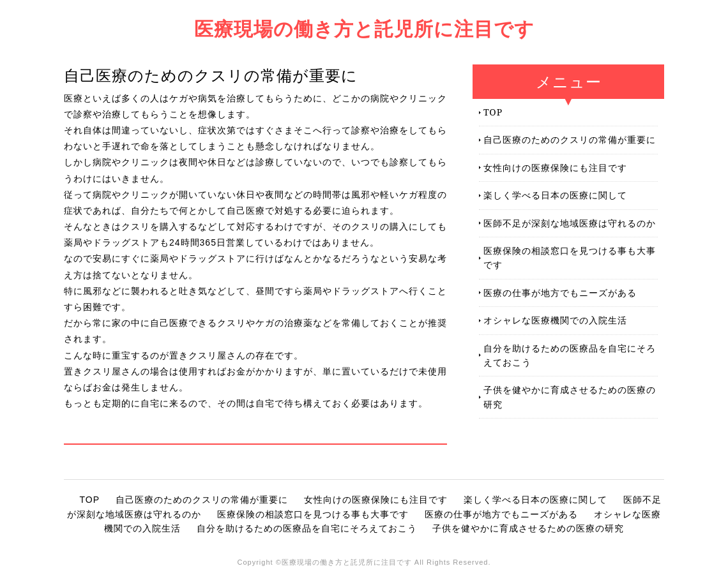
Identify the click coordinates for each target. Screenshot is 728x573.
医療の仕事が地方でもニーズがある (560, 293)
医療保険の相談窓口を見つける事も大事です (570, 257)
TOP (493, 112)
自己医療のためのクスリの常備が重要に (570, 139)
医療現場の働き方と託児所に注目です (364, 28)
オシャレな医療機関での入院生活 (555, 320)
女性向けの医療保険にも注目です (555, 167)
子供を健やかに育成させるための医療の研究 (570, 397)
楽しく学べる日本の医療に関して (555, 195)
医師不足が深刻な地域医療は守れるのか (570, 223)
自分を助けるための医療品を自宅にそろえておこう (570, 355)
